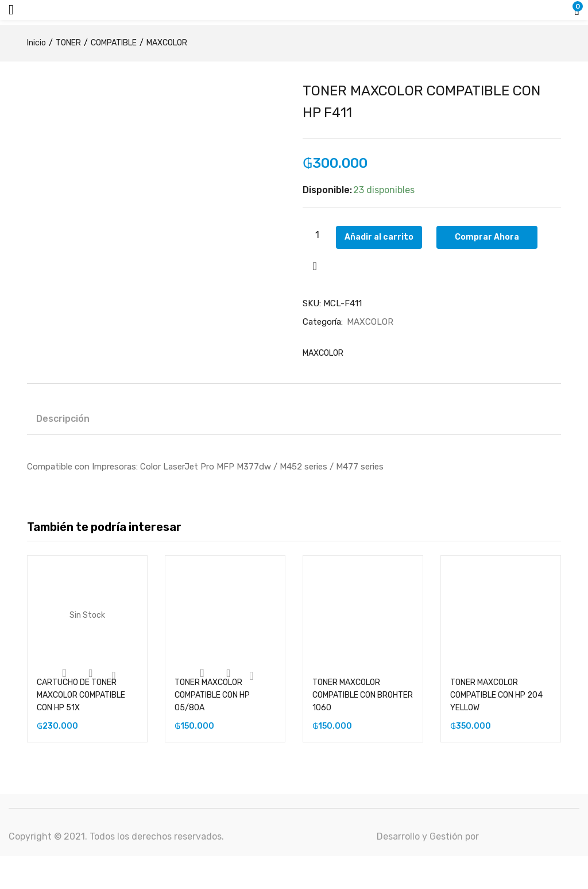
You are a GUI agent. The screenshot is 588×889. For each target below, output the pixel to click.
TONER (68, 43)
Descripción (63, 419)
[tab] (63, 421)
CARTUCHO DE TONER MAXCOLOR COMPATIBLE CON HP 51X (81, 696)
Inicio (36, 43)
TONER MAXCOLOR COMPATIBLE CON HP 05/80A (212, 696)
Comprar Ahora (497, 235)
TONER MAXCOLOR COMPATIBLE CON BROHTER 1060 (363, 696)
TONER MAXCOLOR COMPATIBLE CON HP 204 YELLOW (496, 696)
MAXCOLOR (167, 43)
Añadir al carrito (389, 235)
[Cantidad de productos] (317, 234)
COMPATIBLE (114, 43)
